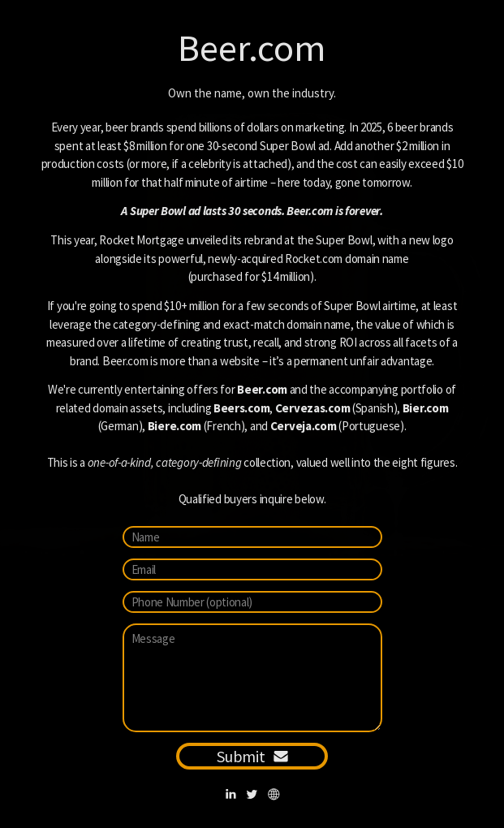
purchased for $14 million (250, 276)
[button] (231, 794)
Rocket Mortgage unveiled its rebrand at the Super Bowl (235, 240)
